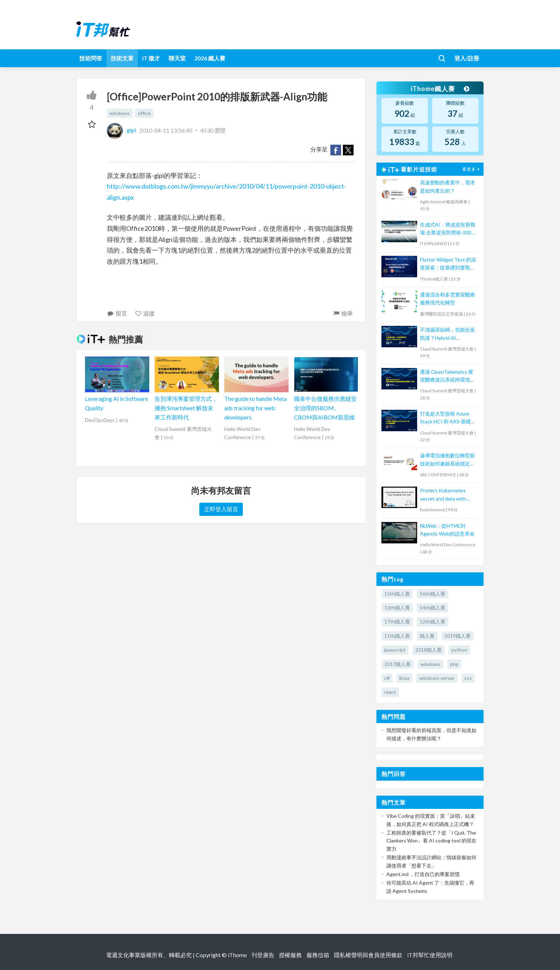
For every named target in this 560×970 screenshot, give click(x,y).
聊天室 (177, 58)
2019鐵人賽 (457, 636)
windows (120, 113)
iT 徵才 (151, 58)
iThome (237, 955)
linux (404, 678)
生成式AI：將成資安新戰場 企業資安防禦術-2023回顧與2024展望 (448, 229)
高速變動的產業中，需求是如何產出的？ (447, 186)
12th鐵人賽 (432, 621)
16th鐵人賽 (432, 594)
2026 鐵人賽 (210, 58)
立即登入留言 (221, 509)
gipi (122, 130)
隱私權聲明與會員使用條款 (368, 955)
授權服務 (290, 955)
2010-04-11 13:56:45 (166, 130)
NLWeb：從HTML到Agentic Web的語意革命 (447, 530)
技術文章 (122, 58)
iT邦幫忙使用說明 (430, 955)
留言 (117, 313)
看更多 (472, 169)
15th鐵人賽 (397, 594)
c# (387, 678)
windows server (437, 678)
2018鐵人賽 (429, 650)
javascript (395, 650)
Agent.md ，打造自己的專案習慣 (423, 874)
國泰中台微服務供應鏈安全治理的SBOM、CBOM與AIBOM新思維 (325, 408)
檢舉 (343, 313)
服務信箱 (318, 955)
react (390, 692)
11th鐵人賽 (397, 636)
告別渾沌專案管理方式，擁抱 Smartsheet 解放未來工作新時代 (186, 408)
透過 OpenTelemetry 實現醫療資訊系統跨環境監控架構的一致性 (447, 376)
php (454, 664)
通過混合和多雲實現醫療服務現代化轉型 (447, 299)
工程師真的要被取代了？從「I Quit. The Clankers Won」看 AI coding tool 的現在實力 (431, 841)
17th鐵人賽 (397, 621)
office (144, 113)
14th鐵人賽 (432, 608)
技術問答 (91, 58)
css (468, 678)
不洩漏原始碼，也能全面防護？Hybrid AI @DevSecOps (447, 334)
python (459, 650)
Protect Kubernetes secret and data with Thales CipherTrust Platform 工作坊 (443, 495)
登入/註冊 (467, 58)
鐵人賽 (427, 636)
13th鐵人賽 (397, 608)
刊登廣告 (263, 955)
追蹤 (145, 313)
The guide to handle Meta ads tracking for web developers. (256, 408)
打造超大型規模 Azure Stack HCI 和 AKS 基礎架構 (448, 418)
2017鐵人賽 (397, 664)
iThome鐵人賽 (440, 89)
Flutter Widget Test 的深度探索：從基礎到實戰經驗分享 (448, 264)
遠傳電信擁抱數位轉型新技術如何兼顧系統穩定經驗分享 (447, 460)
